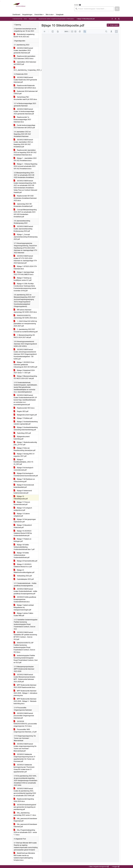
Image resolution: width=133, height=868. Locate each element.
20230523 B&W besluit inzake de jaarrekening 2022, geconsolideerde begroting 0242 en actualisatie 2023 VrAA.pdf (25, 792)
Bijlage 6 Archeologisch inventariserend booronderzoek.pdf (26, 475)
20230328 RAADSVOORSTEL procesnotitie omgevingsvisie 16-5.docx (25, 724)
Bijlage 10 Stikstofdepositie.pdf (21, 498)
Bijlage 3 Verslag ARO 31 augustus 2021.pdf (24, 455)
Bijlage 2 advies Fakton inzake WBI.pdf (23, 614)
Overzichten (38, 15)
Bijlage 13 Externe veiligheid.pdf (22, 515)
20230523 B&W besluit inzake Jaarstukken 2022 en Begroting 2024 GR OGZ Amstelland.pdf (23, 143)
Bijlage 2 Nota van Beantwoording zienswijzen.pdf (24, 449)
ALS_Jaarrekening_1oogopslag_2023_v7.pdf (26, 69)
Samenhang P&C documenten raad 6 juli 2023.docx (25, 98)
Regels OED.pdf (21, 411)
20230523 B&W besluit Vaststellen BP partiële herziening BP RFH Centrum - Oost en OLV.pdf (25, 636)
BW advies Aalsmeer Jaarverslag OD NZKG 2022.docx (25, 311)
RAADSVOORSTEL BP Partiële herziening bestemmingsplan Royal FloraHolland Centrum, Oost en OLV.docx (24, 647)
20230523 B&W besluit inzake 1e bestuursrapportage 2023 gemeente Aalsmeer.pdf (24, 111)
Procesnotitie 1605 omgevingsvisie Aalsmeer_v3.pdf (25, 731)
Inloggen (116, 867)
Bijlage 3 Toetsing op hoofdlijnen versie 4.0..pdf (23, 279)
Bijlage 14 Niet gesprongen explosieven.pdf (25, 521)
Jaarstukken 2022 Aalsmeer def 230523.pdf (25, 63)
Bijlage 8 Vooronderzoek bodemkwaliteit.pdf (24, 486)
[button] (117, 9)
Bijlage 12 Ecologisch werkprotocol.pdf (23, 509)
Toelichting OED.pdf (22, 433)
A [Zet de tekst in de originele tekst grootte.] (112, 19)
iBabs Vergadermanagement (99, 867)
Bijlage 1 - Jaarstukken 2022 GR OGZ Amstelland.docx (25, 159)
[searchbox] (94, 9)
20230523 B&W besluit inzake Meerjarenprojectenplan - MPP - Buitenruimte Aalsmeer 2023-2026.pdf (25, 678)
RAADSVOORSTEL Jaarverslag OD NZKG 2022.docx (25, 317)
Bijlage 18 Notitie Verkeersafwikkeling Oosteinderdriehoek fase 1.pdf (24, 547)
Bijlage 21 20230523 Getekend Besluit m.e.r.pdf (23, 565)
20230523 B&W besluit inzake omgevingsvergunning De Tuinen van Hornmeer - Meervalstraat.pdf (25, 747)
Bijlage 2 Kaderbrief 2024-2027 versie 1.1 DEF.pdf (24, 372)
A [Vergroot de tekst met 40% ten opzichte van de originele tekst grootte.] (119, 19)
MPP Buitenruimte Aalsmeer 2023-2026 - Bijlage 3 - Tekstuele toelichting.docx (25, 701)
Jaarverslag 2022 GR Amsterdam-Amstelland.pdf (23, 205)
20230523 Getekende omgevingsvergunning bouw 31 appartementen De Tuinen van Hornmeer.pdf (24, 758)
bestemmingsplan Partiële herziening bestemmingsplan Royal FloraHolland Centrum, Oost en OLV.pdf (26, 659)
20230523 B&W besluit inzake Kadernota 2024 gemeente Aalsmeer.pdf (25, 80)
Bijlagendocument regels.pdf (25, 415)
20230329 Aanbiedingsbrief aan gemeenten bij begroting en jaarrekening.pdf (25, 807)
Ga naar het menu (1, 1)
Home (25, 19)
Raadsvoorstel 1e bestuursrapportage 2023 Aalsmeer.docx (22, 120)
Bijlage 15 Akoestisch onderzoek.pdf (23, 526)
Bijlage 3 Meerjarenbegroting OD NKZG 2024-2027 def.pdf (25, 377)
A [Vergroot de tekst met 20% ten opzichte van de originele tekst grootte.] (116, 19)
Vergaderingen (27, 15)
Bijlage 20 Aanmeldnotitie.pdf (25, 561)
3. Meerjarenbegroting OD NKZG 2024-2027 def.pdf (24, 336)
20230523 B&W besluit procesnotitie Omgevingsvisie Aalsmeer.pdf (24, 716)
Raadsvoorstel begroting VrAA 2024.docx (24, 800)
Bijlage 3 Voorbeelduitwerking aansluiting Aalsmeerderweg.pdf (26, 429)
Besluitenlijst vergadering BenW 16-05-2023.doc (24, 36)
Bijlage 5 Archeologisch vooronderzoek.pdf (23, 469)
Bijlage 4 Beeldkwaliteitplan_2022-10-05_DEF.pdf (24, 462)
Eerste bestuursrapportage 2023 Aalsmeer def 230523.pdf (24, 126)
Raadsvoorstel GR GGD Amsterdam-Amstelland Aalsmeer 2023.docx (25, 198)
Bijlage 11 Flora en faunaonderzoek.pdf (22, 503)
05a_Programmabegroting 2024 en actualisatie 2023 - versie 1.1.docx (25, 832)
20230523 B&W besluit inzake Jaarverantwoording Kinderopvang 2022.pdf (23, 229)
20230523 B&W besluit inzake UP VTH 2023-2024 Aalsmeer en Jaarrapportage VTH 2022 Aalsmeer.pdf (25, 259)
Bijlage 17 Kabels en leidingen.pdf (22, 540)
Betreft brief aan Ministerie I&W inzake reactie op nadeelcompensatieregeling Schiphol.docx (24, 857)
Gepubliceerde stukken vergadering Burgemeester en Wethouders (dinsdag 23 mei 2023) (62, 19)
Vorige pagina (113, 25)
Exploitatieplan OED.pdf (24, 579)
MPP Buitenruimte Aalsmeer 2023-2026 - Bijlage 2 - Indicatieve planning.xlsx (25, 693)
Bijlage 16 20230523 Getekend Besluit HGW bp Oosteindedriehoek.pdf (23, 533)
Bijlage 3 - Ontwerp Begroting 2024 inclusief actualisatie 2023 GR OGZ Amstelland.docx (25, 166)
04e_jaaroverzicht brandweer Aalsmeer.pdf (25, 825)
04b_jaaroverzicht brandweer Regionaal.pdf (25, 820)
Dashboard (16, 15)
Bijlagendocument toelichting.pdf (22, 438)
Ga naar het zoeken (0, 1)
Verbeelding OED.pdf (23, 576)
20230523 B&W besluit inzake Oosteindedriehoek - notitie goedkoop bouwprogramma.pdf (25, 591)
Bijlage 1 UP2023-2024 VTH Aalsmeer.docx (25, 268)
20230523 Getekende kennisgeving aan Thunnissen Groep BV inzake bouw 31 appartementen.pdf (24, 768)
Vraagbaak (60, 15)
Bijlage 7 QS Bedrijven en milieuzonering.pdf (24, 480)
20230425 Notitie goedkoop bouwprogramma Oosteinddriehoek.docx (25, 599)
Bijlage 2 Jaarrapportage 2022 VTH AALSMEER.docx (24, 273)
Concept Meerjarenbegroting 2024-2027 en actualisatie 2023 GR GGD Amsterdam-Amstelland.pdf (25, 213)
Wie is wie (49, 15)
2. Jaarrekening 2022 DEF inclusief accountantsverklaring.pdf (26, 331)
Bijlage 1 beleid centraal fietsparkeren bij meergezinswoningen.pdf (24, 607)
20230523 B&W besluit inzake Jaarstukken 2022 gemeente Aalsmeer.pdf (23, 50)
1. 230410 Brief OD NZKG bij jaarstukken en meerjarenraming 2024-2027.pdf (25, 324)
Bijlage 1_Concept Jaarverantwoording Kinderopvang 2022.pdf (26, 237)
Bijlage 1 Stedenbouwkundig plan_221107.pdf (25, 443)
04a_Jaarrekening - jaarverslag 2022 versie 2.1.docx (25, 814)
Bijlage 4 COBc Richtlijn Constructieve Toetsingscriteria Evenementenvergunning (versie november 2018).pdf (25, 287)
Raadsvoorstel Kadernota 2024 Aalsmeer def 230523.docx (25, 87)
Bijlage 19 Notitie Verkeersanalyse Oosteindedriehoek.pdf (21, 555)
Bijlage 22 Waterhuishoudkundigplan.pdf (24, 571)
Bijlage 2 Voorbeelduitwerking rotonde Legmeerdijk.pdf (26, 423)
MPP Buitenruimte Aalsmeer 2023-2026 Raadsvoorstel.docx (25, 686)
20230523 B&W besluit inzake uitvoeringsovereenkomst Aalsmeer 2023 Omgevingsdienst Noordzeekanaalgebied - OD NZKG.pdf (25, 354)
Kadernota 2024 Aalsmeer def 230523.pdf (26, 92)
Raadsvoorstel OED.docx (24, 408)
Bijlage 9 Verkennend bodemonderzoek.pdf (23, 492)
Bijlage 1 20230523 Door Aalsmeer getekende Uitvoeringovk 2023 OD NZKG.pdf (25, 365)
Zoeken (76, 5)
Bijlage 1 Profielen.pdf (23, 418)
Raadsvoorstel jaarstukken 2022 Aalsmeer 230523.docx (24, 57)
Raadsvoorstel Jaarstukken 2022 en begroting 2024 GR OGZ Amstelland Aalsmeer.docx (25, 152)
